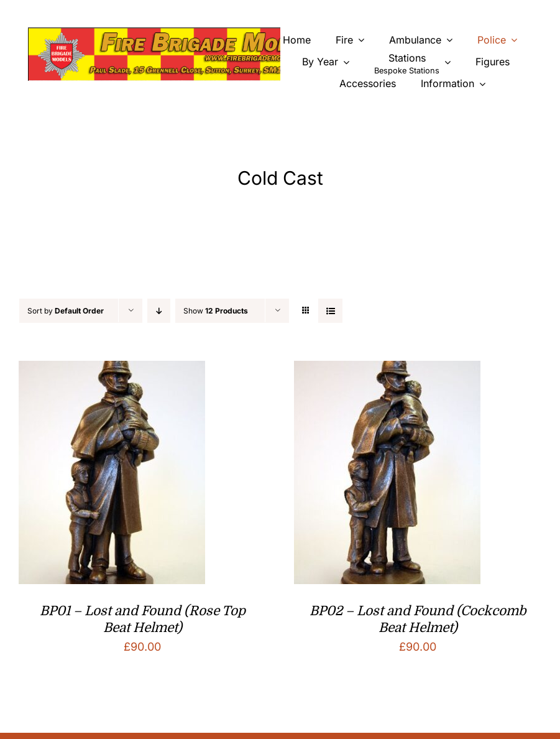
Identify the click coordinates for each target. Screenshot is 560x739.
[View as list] (330, 311)
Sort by (66, 311)
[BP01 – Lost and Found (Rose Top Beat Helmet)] (112, 370)
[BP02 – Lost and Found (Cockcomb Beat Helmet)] (387, 370)
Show (216, 311)
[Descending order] (159, 311)
